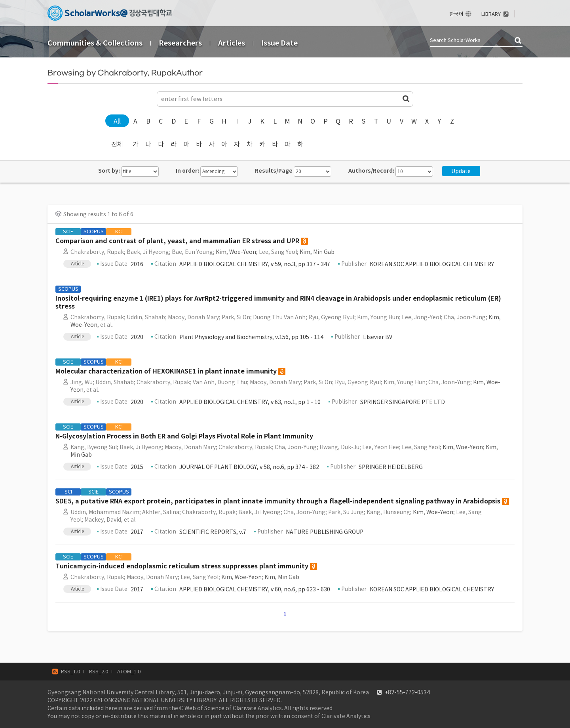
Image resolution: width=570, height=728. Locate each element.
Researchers (180, 43)
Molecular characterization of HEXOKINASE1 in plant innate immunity (166, 371)
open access (304, 241)
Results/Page (274, 171)
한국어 (456, 14)
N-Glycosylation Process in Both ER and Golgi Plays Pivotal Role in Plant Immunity (184, 436)
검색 (519, 41)
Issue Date (279, 43)
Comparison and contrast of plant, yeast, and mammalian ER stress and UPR (177, 241)
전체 (117, 144)
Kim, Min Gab (317, 252)
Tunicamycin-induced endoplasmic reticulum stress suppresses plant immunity (182, 566)
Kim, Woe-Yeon (236, 252)
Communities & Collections (95, 43)
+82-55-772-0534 (407, 692)
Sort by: (109, 171)
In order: (187, 171)
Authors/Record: (371, 171)
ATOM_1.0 (129, 672)
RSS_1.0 (70, 672)
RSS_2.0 (99, 672)
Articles (232, 43)
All (117, 121)
